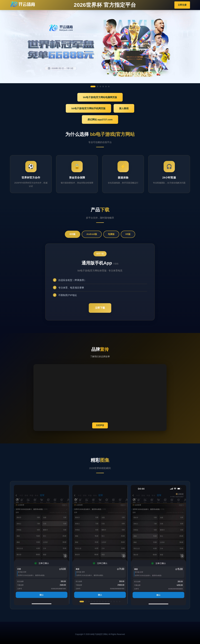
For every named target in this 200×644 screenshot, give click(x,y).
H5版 (128, 234)
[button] (82, 602)
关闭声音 (100, 425)
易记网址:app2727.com (100, 119)
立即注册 (182, 5)
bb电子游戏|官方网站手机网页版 (88, 108)
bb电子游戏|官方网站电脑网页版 (100, 97)
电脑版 (111, 234)
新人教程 (124, 108)
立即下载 (100, 308)
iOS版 (72, 234)
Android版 (92, 234)
